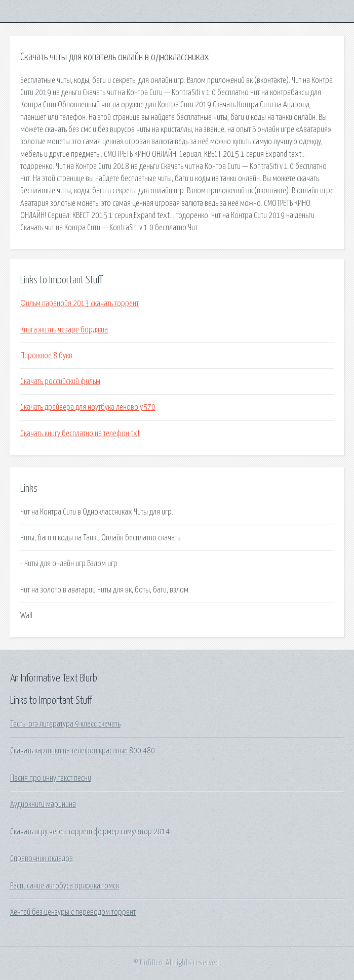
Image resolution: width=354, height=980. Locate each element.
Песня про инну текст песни (51, 778)
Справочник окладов (42, 859)
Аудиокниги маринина (43, 804)
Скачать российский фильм (60, 381)
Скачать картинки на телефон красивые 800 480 (83, 751)
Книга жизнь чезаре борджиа (64, 330)
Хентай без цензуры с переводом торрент (73, 912)
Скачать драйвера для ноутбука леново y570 (88, 407)
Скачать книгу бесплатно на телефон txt (80, 434)
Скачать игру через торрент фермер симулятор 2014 (90, 832)
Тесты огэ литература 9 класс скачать (65, 724)
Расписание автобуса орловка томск (65, 886)
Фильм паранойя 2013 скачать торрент (80, 304)
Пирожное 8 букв (46, 356)
